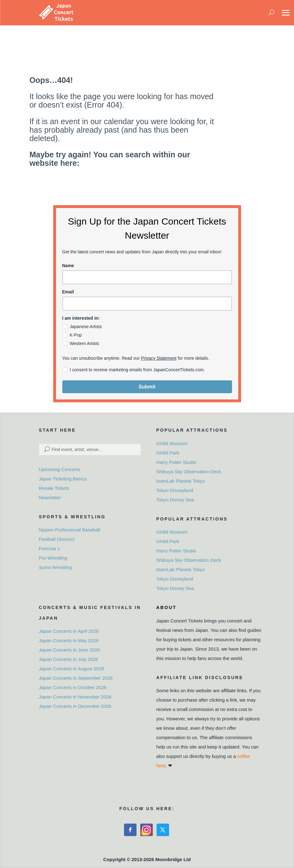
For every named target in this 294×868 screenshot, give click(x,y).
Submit (147, 387)
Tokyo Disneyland (175, 490)
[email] (147, 304)
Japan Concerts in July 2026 (68, 659)
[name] (147, 277)
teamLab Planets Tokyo (181, 481)
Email (68, 292)
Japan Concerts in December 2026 (75, 706)
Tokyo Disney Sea (175, 500)
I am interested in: (81, 318)
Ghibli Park (168, 453)
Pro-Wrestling (53, 558)
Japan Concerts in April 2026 (69, 631)
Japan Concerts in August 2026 (71, 669)
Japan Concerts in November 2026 (75, 697)
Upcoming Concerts (59, 469)
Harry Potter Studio (176, 462)
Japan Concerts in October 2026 (73, 687)
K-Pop (76, 335)
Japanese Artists (86, 327)
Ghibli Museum (172, 443)
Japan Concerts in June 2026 (69, 650)
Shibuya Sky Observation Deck (189, 472)
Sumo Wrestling (55, 567)
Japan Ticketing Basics (63, 479)
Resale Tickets (54, 488)
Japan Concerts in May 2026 (69, 640)
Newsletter (50, 497)
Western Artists (85, 343)
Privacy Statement (159, 358)
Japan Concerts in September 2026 (76, 678)
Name (68, 266)
